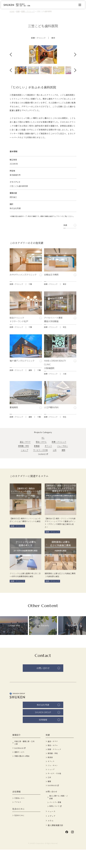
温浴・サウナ (25, 458)
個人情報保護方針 (55, 844)
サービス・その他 (40, 466)
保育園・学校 (24, 462)
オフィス (48, 462)
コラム (51, 839)
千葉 (30, 300)
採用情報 (43, 738)
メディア (52, 834)
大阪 (65, 390)
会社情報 (16, 810)
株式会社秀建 (43, 723)
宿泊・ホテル (41, 458)
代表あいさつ (19, 816)
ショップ (24, 466)
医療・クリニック (38, 38)
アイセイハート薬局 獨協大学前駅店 (53, 336)
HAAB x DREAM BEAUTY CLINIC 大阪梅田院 (55, 381)
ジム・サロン (62, 462)
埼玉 (65, 343)
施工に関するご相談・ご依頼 (59, 816)
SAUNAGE (42, 470)
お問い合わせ (43, 686)
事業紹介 (16, 753)
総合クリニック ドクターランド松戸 (19, 336)
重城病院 (14, 425)
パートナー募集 (55, 821)
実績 (65, 241)
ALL (43, 454)
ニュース (52, 830)
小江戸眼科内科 (51, 425)
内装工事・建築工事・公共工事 (24, 761)
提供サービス (19, 770)
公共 (55, 466)
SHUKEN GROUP (43, 731)
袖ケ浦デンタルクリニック (22, 379)
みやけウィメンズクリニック (23, 293)
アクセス (18, 820)
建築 (30, 386)
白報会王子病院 (51, 293)
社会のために (18, 827)
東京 (53, 38)
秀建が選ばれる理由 (22, 774)
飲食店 (37, 462)
